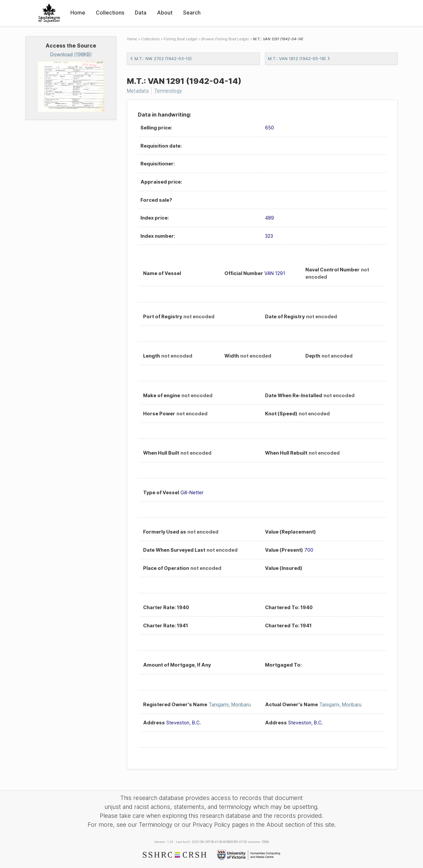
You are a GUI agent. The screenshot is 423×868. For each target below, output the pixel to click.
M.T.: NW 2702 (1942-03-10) (161, 59)
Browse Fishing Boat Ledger (225, 39)
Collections (110, 13)
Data (141, 13)
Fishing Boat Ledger (181, 39)
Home (78, 13)
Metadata (138, 91)
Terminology (168, 91)
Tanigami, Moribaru (230, 704)
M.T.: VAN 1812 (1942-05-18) (299, 59)
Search (192, 13)
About (165, 13)
